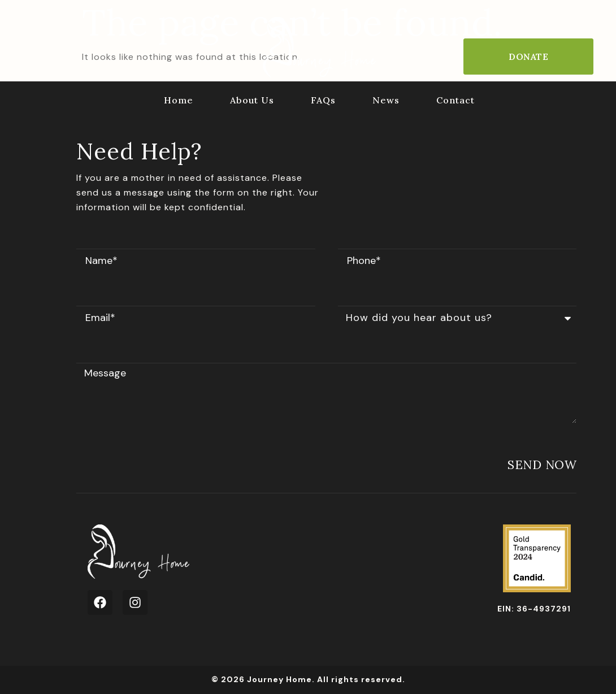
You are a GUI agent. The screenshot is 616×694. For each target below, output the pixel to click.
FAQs (323, 100)
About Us (252, 100)
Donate (528, 57)
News (386, 100)
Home (179, 100)
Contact (456, 100)
